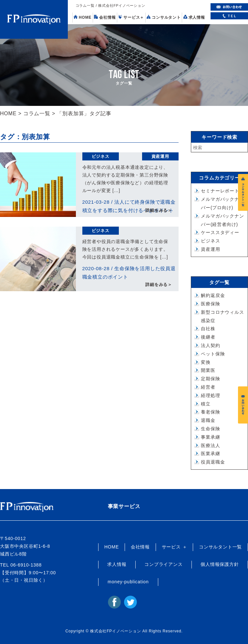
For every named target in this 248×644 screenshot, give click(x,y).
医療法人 (210, 445)
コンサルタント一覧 (220, 547)
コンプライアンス (163, 564)
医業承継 (210, 454)
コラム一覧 (37, 113)
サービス (131, 17)
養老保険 (210, 412)
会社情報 (105, 17)
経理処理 (210, 395)
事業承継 (210, 437)
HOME (83, 17)
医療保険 (210, 304)
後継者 (208, 337)
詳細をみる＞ (159, 211)
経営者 (208, 387)
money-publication (128, 582)
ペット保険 (213, 354)
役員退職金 (213, 462)
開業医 (208, 370)
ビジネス (101, 156)
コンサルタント (164, 17)
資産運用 (160, 156)
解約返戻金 (213, 295)
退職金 (208, 420)
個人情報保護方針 (220, 564)
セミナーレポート (220, 191)
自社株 (208, 329)
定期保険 (210, 379)
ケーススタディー (220, 232)
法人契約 (210, 345)
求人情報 (194, 17)
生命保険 (210, 429)
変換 (206, 362)
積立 (206, 404)
